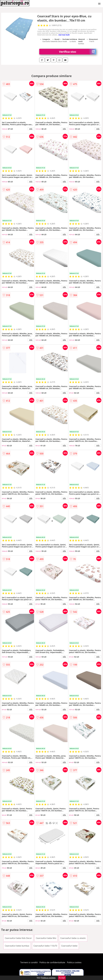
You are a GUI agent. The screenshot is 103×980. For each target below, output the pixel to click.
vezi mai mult (64, 35)
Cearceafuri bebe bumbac (17, 946)
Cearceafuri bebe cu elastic (73, 938)
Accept (62, 978)
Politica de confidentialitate (52, 962)
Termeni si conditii (29, 962)
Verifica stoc (78, 52)
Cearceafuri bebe (69, 946)
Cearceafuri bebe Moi (46, 938)
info (31, 129)
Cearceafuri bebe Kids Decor (18, 938)
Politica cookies (74, 962)
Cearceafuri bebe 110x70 (45, 946)
